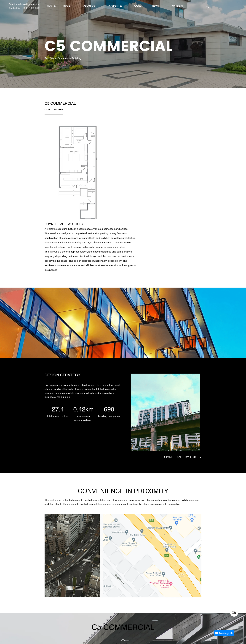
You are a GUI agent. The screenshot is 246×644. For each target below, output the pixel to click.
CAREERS (178, 6)
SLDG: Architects (226, 619)
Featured (57, 623)
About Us (57, 619)
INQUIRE (51, 6)
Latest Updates (60, 632)
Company (57, 628)
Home (55, 615)
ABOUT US (89, 6)
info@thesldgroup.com (27, 4)
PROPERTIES (115, 6)
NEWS (156, 6)
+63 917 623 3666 (31, 8)
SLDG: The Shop (226, 623)
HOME (67, 6)
